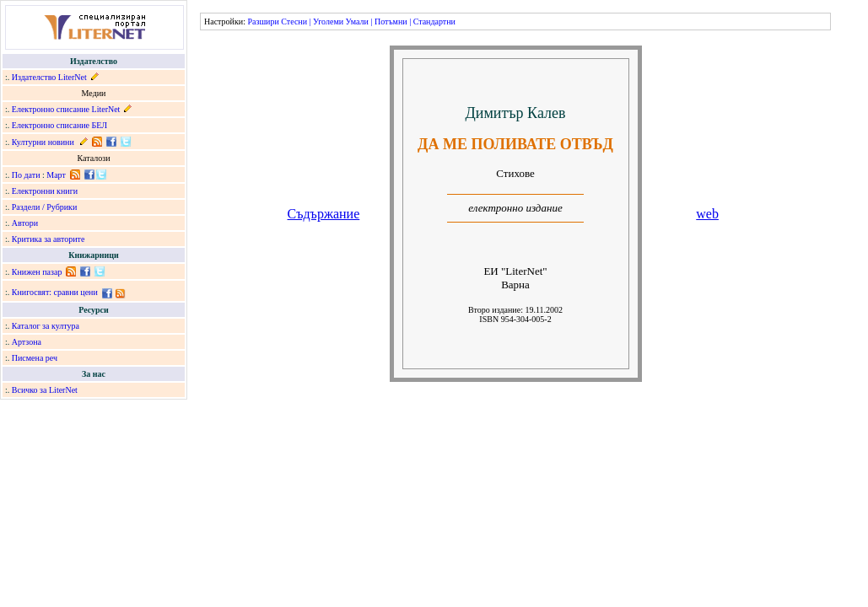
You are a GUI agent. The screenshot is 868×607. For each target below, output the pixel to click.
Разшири (263, 21)
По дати (26, 175)
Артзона (27, 342)
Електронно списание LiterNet (66, 109)
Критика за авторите (49, 239)
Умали (357, 21)
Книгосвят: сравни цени (55, 292)
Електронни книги (45, 191)
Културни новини (43, 142)
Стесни (294, 21)
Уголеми (328, 21)
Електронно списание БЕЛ (59, 125)
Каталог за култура (46, 326)
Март (56, 175)
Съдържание (324, 214)
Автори (25, 223)
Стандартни (434, 21)
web (707, 214)
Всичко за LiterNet (45, 390)
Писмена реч (35, 358)
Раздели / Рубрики (45, 207)
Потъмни (391, 21)
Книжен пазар (37, 272)
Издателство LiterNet (49, 77)
